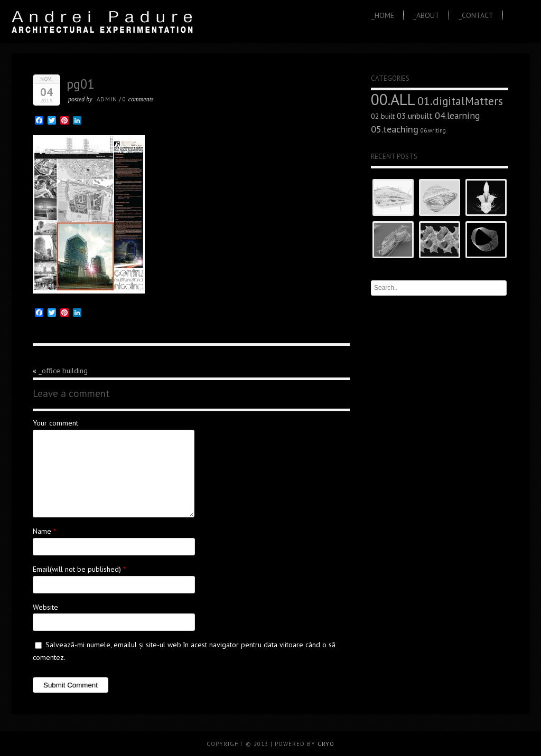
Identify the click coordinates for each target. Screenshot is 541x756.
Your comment (55, 423)
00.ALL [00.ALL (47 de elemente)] (393, 99)
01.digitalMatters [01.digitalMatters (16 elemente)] (460, 101)
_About (426, 15)
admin (107, 99)
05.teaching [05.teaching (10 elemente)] (395, 129)
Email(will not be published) (77, 569)
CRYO (326, 744)
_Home (383, 15)
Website (45, 607)
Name (42, 531)
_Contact (476, 15)
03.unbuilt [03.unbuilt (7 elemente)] (415, 116)
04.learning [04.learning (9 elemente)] (457, 115)
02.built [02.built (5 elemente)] (383, 116)
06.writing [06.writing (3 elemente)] (433, 130)
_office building (63, 371)
